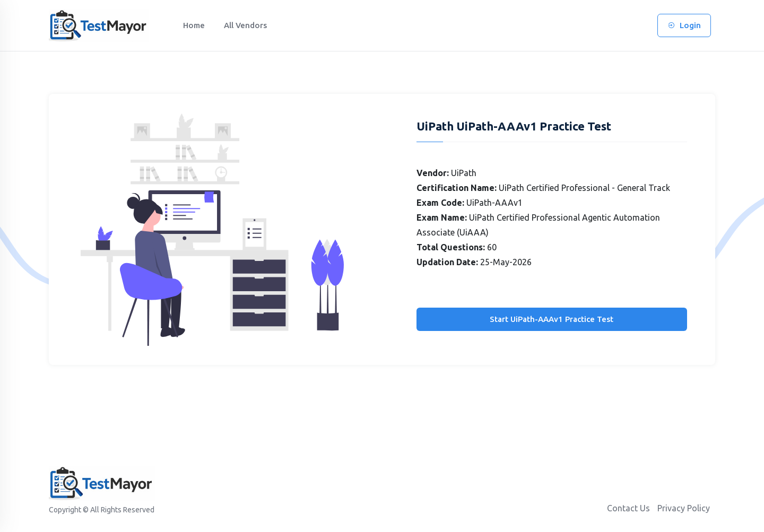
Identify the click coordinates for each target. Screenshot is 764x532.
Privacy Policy (684, 508)
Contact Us (628, 508)
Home (194, 25)
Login (684, 25)
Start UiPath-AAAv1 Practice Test (552, 319)
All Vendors (245, 25)
